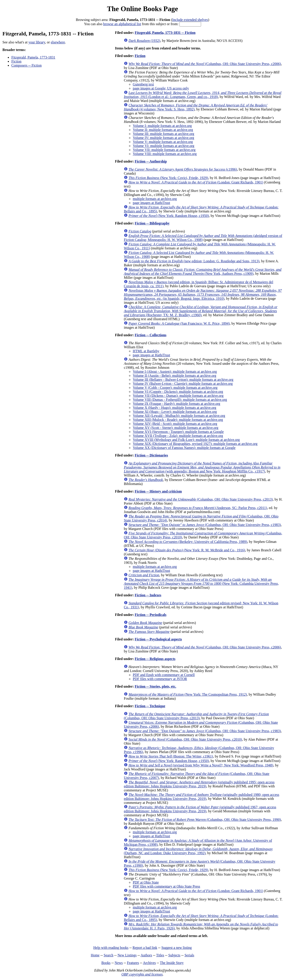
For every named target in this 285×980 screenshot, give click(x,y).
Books (106, 963)
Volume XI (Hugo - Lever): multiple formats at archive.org (175, 412)
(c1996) (183, 169)
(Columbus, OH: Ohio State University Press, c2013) (201, 499)
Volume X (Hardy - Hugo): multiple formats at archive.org (174, 408)
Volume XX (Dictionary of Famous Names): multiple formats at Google (184, 448)
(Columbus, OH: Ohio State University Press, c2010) (185, 739)
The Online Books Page (142, 9)
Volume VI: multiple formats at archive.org (163, 146)
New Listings (127, 955)
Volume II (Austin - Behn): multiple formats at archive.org (174, 376)
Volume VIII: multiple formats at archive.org (165, 154)
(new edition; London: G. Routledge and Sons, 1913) (194, 261)
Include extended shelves (190, 20)
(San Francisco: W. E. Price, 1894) (179, 323)
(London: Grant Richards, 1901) (196, 182)
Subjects (174, 955)
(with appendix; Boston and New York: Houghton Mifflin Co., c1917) (202, 467)
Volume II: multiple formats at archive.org (163, 130)
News (119, 963)
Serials (189, 955)
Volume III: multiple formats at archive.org (163, 134)
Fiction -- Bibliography (152, 223)
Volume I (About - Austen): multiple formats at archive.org (175, 372)
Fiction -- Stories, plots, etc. (155, 686)
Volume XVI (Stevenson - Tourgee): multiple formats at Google (178, 432)
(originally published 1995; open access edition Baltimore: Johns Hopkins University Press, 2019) (199, 784)
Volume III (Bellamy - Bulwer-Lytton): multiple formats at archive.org (183, 380)
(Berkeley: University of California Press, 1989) (188, 542)
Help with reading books (111, 948)
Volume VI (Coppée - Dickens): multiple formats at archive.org (178, 392)
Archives (149, 963)
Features (133, 963)
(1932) (144, 41)
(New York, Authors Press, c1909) (203, 272)
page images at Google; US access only (161, 88)
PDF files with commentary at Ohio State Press (166, 886)
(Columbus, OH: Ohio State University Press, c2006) (205, 64)
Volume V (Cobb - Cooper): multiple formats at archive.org (175, 388)
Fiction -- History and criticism (158, 491)
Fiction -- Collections (151, 335)
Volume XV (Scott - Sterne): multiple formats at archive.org (175, 428)
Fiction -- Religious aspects (155, 659)
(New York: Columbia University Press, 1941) (201, 584)
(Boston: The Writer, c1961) (171, 756)
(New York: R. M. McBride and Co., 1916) (187, 550)
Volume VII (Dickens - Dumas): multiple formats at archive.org (178, 396)
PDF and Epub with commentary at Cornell (164, 675)
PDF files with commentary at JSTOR (160, 679)
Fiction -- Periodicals (151, 615)
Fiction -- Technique (150, 706)
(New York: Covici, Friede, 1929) (168, 178)
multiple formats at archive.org (155, 199)
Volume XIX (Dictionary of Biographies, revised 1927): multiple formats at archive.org (195, 444)
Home (95, 955)
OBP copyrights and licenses (142, 974)
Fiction (16, 61)
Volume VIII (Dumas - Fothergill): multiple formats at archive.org (180, 400)
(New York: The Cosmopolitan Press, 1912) (188, 694)
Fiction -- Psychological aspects (158, 639)
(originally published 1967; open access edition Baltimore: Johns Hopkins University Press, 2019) (200, 809)
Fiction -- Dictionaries (151, 455)
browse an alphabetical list (122, 24)
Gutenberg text (143, 84)
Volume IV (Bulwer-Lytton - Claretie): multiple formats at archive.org (183, 384)
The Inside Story (172, 963)
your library (37, 42)
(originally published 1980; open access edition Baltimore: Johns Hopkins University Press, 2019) (202, 797)
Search (109, 955)
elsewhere (58, 42)
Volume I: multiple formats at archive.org (162, 126)
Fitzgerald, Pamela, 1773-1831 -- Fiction (165, 33)
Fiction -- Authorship (151, 161)
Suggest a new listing (177, 948)
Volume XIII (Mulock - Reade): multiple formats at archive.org (178, 420)
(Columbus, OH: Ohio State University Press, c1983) (205, 525)
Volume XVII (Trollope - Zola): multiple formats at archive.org (178, 436)
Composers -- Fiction (26, 65)
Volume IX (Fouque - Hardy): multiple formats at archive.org (176, 404)
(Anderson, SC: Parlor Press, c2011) (198, 508)
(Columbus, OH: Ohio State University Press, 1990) (205, 820)
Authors (146, 955)
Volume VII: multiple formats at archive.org (164, 150)
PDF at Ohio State (146, 882)
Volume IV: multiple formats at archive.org (163, 138)
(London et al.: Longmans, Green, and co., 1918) (203, 95)
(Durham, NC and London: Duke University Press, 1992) (198, 851)
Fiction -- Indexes (148, 595)
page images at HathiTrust (151, 203)
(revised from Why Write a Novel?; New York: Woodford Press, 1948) (201, 765)
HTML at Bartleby (146, 351)
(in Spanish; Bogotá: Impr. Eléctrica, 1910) (203, 294)
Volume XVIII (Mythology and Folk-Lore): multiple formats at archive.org (186, 440)
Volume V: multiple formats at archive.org (163, 142)
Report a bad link (145, 948)
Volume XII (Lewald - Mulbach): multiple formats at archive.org (179, 416)
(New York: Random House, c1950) (169, 216)
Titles (160, 955)
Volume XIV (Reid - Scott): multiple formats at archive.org (175, 424)
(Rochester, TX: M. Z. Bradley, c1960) (201, 311)
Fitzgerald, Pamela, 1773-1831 (33, 57)
